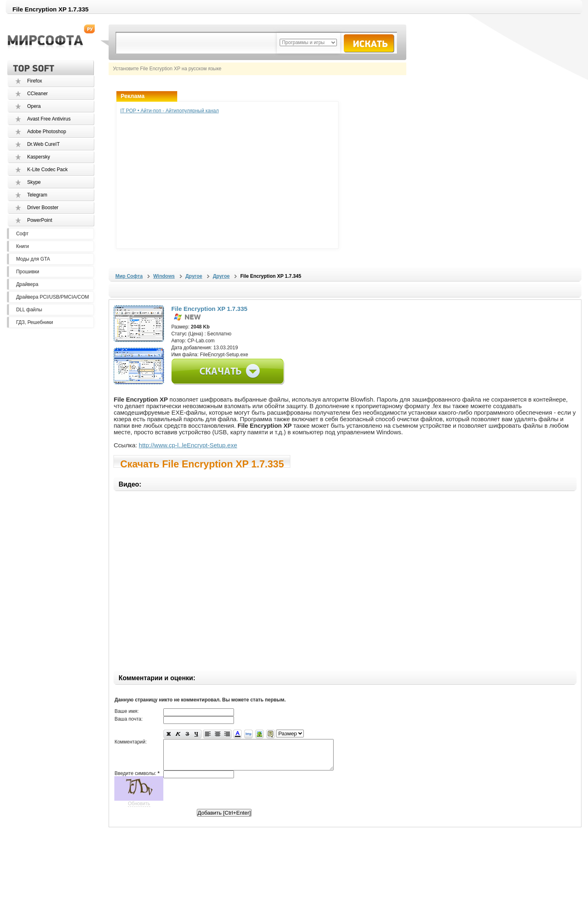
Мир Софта (129, 276)
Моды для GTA (33, 259)
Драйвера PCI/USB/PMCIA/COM (52, 297)
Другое (194, 276)
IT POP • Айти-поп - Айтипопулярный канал (169, 111)
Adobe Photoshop (46, 132)
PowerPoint (39, 220)
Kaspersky (38, 157)
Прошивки (28, 272)
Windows (164, 276)
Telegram (37, 195)
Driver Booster (43, 208)
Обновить (139, 810)
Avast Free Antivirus (49, 119)
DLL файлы (29, 310)
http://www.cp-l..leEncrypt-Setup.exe (188, 445)
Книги (22, 246)
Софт (22, 234)
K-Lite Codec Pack (47, 170)
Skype (34, 182)
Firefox (35, 81)
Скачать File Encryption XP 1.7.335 (202, 463)
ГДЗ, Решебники (34, 322)
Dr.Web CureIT (43, 144)
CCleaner (37, 94)
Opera (34, 106)
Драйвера (27, 284)
